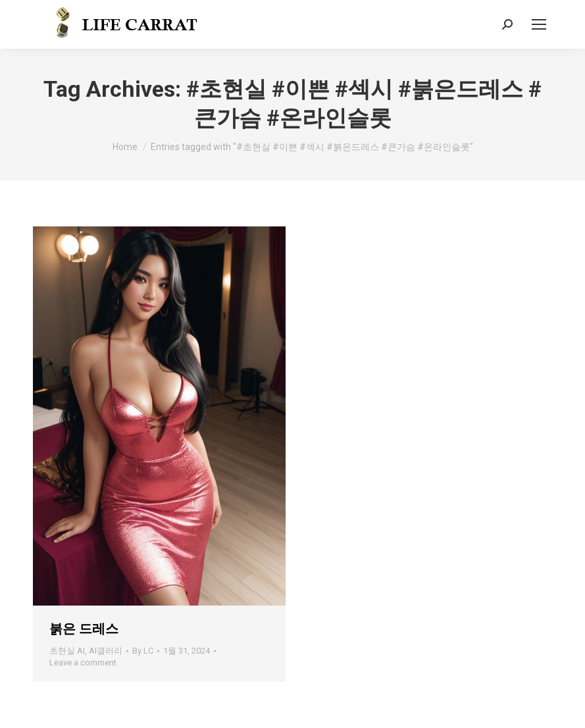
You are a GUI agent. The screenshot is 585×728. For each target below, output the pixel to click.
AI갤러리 (106, 651)
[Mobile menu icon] (539, 24)
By (143, 651)
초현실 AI (67, 651)
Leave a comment (83, 663)
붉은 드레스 (84, 629)
